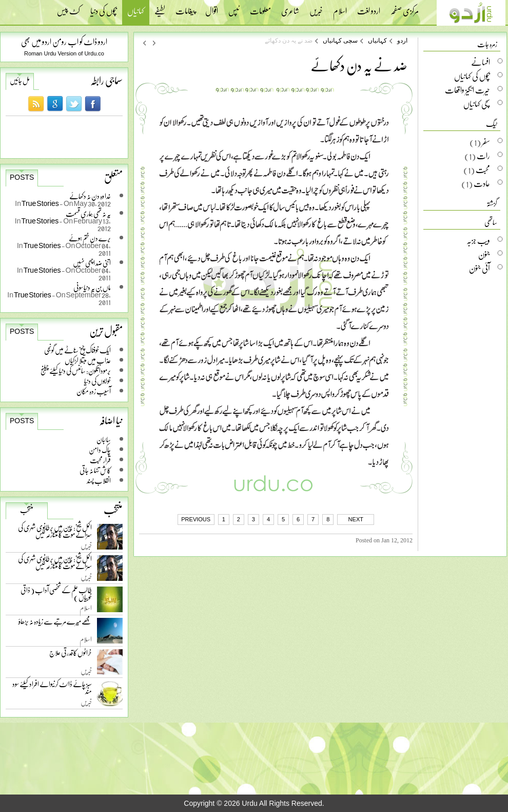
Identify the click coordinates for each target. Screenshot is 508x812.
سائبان (104, 439)
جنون (484, 254)
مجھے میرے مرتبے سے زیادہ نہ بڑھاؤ (55, 624)
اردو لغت (369, 8)
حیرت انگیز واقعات (467, 90)
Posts (22, 177)
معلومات (260, 8)
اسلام (340, 8)
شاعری (290, 8)
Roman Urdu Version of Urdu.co (64, 53)
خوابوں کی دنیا (97, 381)
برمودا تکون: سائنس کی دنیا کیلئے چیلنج (76, 371)
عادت (482, 183)
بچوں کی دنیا (104, 8)
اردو (402, 41)
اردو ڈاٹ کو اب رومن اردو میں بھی (64, 41)
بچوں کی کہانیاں (472, 76)
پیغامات (185, 8)
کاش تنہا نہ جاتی (95, 470)
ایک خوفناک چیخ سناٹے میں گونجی (77, 350)
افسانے (481, 62)
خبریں (316, 8)
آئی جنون (480, 268)
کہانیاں (136, 12)
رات (483, 156)
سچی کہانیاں (340, 41)
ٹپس (234, 8)
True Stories (41, 203)
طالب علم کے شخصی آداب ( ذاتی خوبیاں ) (56, 596)
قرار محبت (100, 460)
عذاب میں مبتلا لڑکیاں (88, 360)
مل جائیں (20, 81)
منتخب (27, 510)
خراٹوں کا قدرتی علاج (71, 655)
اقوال (212, 8)
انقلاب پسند (99, 480)
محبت (483, 169)
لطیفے (160, 8)
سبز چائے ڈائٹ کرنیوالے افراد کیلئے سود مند (52, 690)
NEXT (356, 519)
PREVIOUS (196, 519)
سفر (486, 142)
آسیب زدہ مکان (94, 391)
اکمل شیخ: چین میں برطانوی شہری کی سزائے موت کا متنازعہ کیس (55, 533)
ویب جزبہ (478, 240)
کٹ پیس (69, 8)
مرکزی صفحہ (405, 8)
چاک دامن (100, 450)
